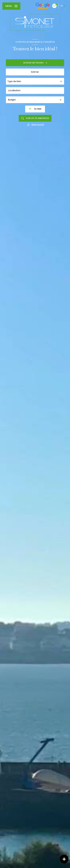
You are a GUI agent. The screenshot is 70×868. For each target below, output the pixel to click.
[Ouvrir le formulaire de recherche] (35, 109)
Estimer (35, 72)
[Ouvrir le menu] (11, 6)
